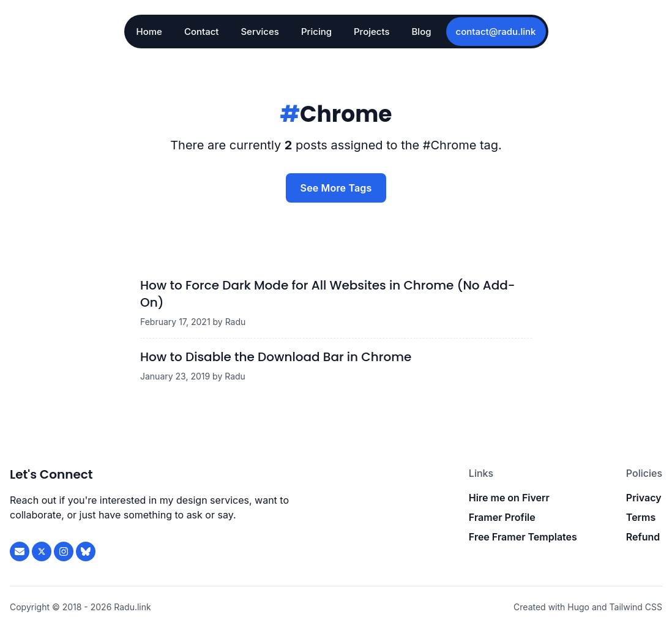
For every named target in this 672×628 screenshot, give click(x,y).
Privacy (644, 498)
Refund (643, 537)
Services (259, 32)
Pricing (316, 32)
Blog (422, 32)
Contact (202, 32)
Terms (641, 517)
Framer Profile (502, 517)
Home (149, 32)
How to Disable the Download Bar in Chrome (276, 357)
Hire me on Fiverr (509, 498)
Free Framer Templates (523, 537)
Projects (372, 32)
